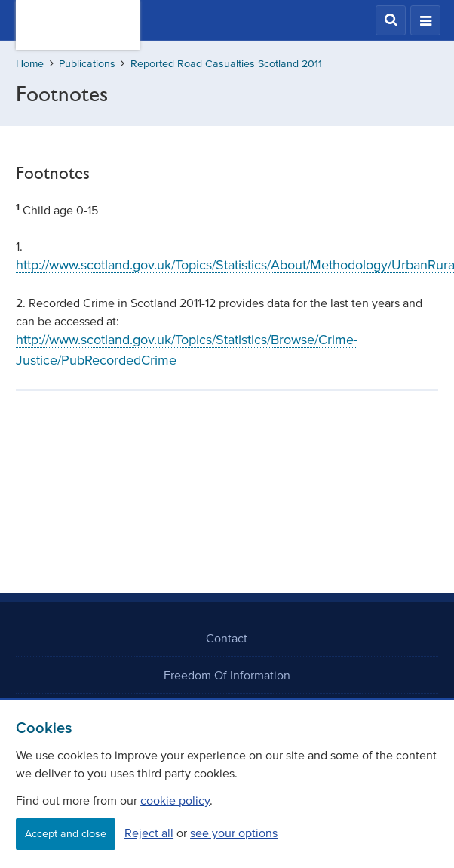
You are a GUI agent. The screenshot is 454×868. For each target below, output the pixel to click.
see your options (234, 833)
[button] (391, 20)
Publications (87, 64)
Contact (227, 638)
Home (30, 64)
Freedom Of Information (227, 675)
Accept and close (66, 834)
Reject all (149, 833)
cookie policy (175, 800)
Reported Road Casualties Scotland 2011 (226, 64)
